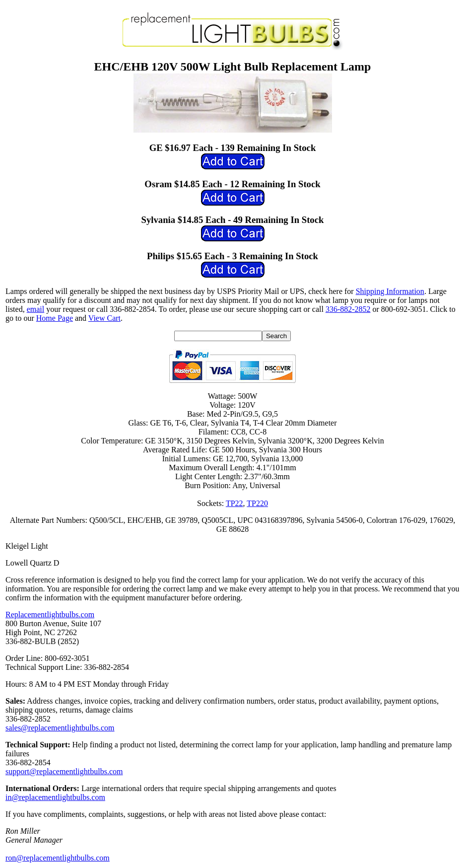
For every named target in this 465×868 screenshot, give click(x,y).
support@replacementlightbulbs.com (64, 771)
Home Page (55, 318)
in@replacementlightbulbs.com (55, 797)
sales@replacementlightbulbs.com (60, 728)
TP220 (257, 503)
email (36, 309)
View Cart (104, 318)
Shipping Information (390, 291)
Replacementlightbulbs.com (50, 615)
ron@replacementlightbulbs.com (58, 858)
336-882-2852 (348, 309)
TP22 (234, 503)
